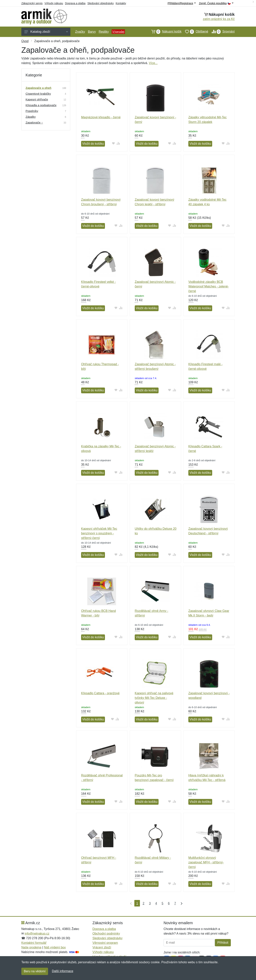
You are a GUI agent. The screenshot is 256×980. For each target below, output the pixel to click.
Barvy (92, 32)
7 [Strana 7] (175, 903)
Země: (216, 3)
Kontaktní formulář (34, 943)
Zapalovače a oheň (38, 88)
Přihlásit (223, 943)
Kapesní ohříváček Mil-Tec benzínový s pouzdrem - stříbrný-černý (99, 533)
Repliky (104, 32)
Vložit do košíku (93, 144)
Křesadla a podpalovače (41, 105)
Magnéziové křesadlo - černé (101, 117)
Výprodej (118, 32)
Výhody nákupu (54, 3)
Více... (153, 63)
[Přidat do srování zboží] (118, 143)
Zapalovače (34, 122)
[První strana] (130, 903)
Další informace (63, 971)
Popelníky (32, 111)
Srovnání (221, 32)
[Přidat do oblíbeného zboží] (113, 143)
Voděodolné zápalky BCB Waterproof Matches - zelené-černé (209, 286)
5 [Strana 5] (162, 903)
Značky (80, 32)
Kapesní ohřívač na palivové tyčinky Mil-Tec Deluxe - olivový (154, 698)
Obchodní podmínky (106, 934)
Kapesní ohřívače (37, 99)
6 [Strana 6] (169, 903)
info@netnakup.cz (37, 934)
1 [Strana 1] (137, 903)
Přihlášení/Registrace (182, 3)
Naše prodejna (31, 947)
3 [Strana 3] (150, 903)
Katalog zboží (46, 32)
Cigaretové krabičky (38, 94)
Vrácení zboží (102, 947)
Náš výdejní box (55, 947)
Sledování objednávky (101, 3)
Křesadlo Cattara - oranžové (100, 693)
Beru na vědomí (35, 971)
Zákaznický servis (32, 3)
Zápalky (31, 117)
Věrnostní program (105, 943)
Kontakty (121, 3)
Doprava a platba (75, 3)
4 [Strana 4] (156, 903)
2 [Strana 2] (143, 903)
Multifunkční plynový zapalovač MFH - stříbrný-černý (206, 862)
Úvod (25, 41)
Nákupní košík (165, 32)
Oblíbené (195, 32)
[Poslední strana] (181, 903)
